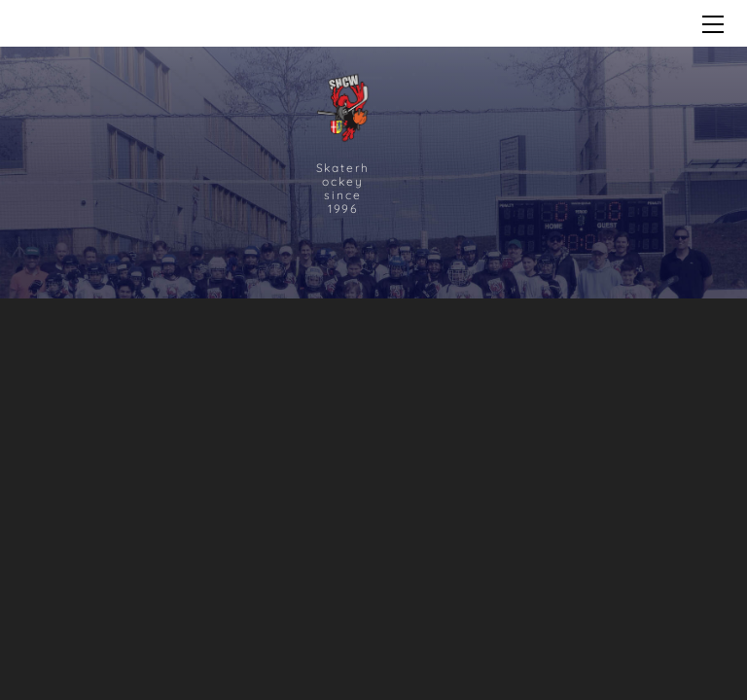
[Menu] (713, 24)
